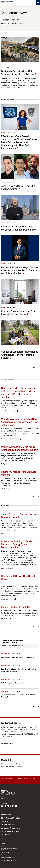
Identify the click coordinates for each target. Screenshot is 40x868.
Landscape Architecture (10, 828)
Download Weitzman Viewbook (12, 766)
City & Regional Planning (10, 818)
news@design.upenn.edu (11, 734)
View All (35, 368)
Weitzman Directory (8, 743)
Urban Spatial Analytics (10, 831)
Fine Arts (5, 821)
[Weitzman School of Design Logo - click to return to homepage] (7, 3)
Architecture (6, 815)
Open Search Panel (33, 3)
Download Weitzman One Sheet (12, 764)
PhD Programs (7, 835)
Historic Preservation (9, 825)
